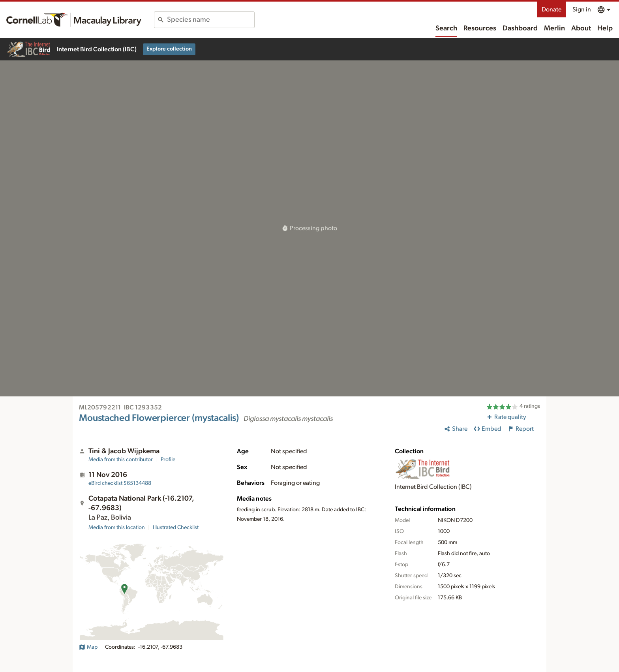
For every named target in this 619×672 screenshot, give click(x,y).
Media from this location (117, 527)
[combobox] (211, 20)
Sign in (582, 9)
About (581, 28)
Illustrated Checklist (176, 527)
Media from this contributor (121, 460)
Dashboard (520, 28)
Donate (551, 9)
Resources (480, 28)
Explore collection (169, 49)
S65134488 (120, 483)
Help (605, 28)
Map (88, 647)
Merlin (554, 28)
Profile (168, 460)
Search (446, 28)
